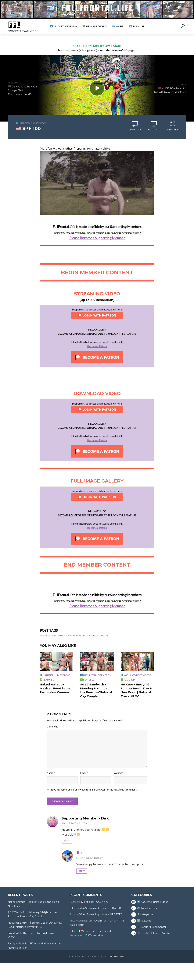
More (118, 26)
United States (99, 635)
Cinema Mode (173, 126)
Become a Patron (97, 346)
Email (84, 772)
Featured (47, 680)
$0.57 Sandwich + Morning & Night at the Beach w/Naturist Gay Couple (97, 690)
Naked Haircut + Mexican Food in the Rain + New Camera (54, 688)
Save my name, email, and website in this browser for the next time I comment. (94, 789)
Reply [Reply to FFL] (82, 870)
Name (51, 772)
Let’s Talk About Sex (95, 901)
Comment (53, 726)
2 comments (135, 130)
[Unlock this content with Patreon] (97, 357)
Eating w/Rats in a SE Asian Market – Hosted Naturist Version (34, 945)
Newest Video (95, 26)
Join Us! (137, 26)
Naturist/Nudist (77, 635)
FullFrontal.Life (115, 956)
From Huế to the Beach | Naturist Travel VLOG (32, 935)
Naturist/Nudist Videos (31, 123)
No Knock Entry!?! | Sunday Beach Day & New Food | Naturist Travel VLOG (136, 690)
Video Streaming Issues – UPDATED (99, 908)
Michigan (59, 635)
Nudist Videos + (64, 26)
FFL (84, 853)
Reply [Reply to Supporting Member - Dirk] (67, 841)
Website (118, 772)
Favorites (46, 635)
